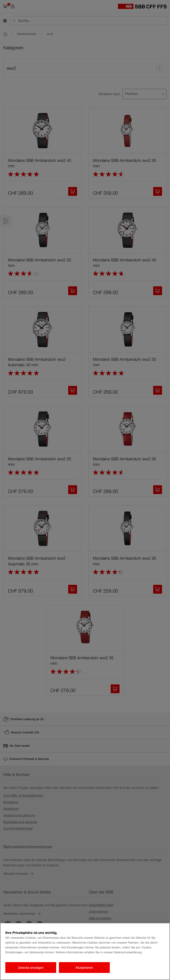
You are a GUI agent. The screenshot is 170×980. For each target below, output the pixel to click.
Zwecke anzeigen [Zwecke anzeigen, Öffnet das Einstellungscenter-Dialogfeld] (31, 968)
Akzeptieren (84, 968)
